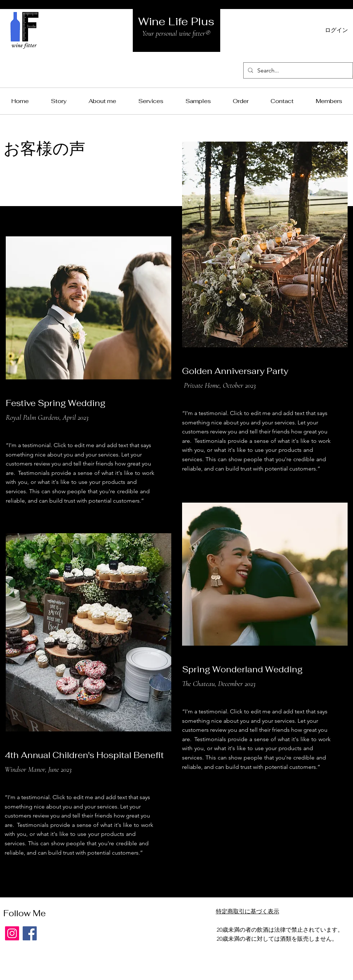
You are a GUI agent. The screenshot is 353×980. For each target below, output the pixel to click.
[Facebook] (30, 933)
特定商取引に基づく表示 (248, 911)
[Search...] (297, 70)
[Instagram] (12, 933)
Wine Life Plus (176, 21)
